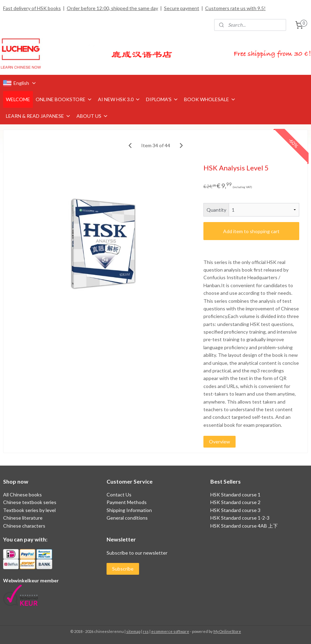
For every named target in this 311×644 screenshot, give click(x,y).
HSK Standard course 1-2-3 (240, 518)
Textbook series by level (29, 510)
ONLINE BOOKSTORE (64, 99)
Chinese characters (24, 526)
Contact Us (119, 495)
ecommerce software (170, 631)
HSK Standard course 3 (235, 510)
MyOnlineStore (227, 631)
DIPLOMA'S (162, 99)
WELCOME (18, 99)
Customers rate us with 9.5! (235, 8)
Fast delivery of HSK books (32, 8)
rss (146, 631)
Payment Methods (127, 502)
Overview (219, 442)
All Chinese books (22, 495)
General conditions (127, 518)
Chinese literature (23, 518)
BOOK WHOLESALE (210, 99)
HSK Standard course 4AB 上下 (244, 526)
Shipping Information (129, 510)
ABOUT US (92, 116)
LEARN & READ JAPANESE (38, 116)
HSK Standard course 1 (236, 495)
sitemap (133, 631)
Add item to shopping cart (251, 231)
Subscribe (123, 569)
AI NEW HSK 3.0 (119, 99)
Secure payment (182, 8)
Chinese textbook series (30, 502)
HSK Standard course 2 (236, 502)
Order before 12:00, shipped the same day (112, 8)
